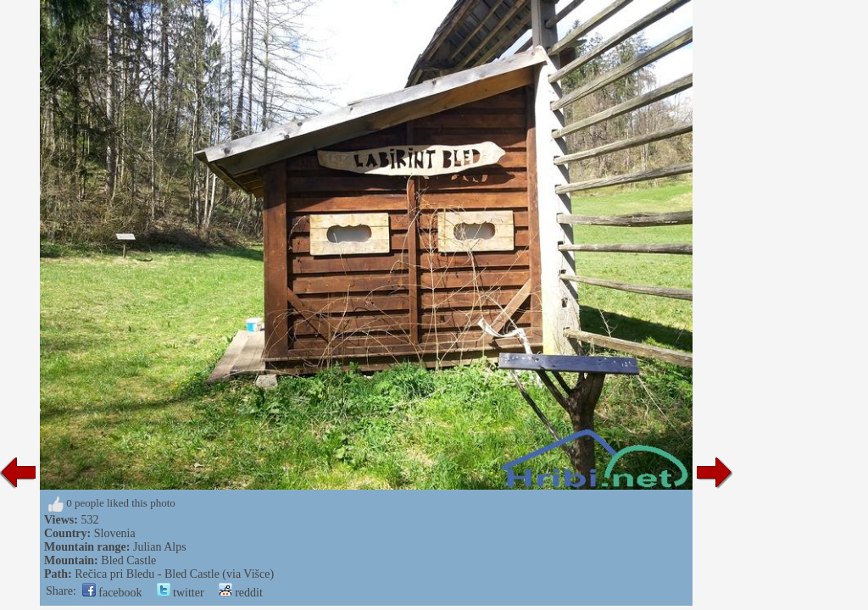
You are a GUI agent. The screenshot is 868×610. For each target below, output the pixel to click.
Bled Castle (128, 560)
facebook (112, 593)
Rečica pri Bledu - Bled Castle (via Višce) (174, 574)
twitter (181, 593)
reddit (241, 593)
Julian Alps (160, 547)
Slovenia (115, 533)
